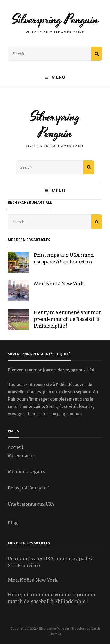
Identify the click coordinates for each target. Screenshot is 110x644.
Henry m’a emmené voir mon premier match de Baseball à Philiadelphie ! (68, 319)
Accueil (16, 447)
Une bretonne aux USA (31, 504)
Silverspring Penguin (55, 20)
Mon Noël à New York (59, 284)
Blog (13, 523)
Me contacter (22, 456)
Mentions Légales (27, 472)
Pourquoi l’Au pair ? (28, 488)
